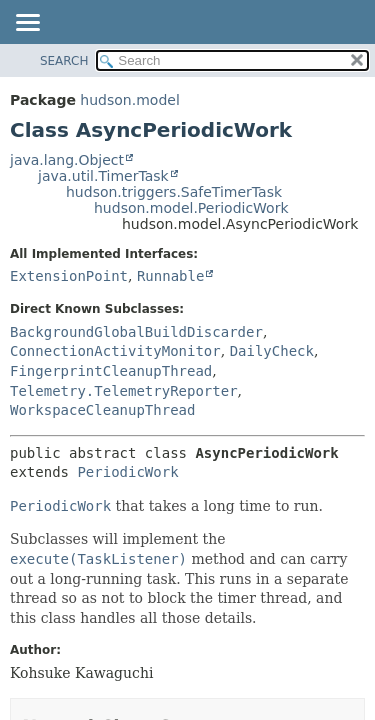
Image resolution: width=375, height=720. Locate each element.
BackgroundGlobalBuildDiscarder (136, 332)
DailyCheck (272, 351)
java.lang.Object (67, 160)
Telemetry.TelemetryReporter (124, 391)
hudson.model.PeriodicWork (191, 208)
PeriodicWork (127, 472)
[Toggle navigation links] (27, 24)
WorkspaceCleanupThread (102, 410)
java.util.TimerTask (103, 176)
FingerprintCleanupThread (111, 371)
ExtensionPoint (69, 276)
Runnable (170, 276)
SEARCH (64, 61)
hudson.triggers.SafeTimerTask (174, 192)
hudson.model (129, 100)
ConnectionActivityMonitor (115, 351)
